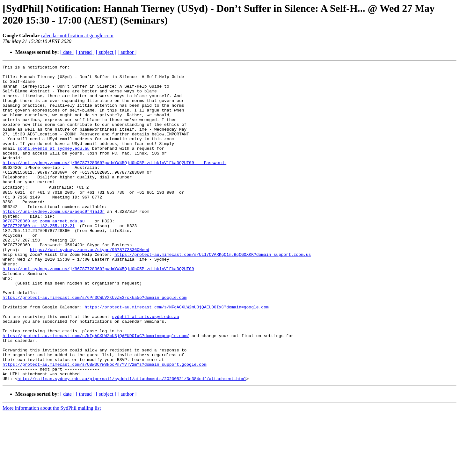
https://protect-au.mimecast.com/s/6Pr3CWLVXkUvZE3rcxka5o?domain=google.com (95, 343)
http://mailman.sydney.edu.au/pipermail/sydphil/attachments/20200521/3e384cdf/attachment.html (132, 441)
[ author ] (127, 52)
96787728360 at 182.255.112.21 (39, 257)
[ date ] (67, 52)
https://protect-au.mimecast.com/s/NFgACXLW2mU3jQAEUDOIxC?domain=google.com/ (96, 389)
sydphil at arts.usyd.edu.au (146, 366)
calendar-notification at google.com (77, 36)
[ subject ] (106, 52)
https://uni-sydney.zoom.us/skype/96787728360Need (90, 286)
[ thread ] (85, 52)
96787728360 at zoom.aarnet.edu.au (44, 252)
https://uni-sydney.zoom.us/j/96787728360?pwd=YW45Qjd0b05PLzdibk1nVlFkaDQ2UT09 (98, 309)
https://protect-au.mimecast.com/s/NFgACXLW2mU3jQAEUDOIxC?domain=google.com (176, 355)
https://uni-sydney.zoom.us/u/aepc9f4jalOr (54, 240)
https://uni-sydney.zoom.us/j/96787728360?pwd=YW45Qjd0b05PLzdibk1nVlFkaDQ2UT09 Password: (114, 183)
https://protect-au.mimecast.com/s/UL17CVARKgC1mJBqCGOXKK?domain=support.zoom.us (213, 292)
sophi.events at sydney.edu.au (54, 165)
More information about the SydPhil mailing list (52, 470)
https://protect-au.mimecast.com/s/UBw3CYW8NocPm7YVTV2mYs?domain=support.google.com (105, 424)
